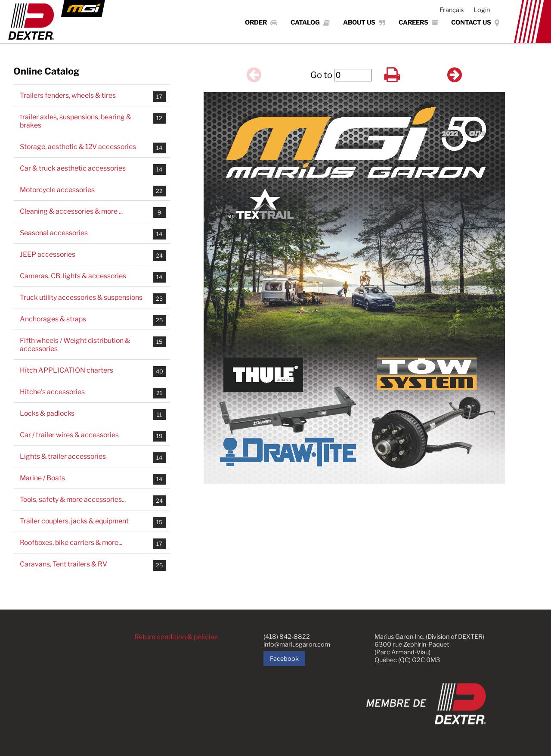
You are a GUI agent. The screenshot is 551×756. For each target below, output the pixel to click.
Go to (321, 75)
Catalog (310, 22)
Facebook (284, 659)
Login (482, 10)
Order (261, 22)
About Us (364, 22)
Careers (418, 22)
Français (452, 10)
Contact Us (475, 22)
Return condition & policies (177, 637)
